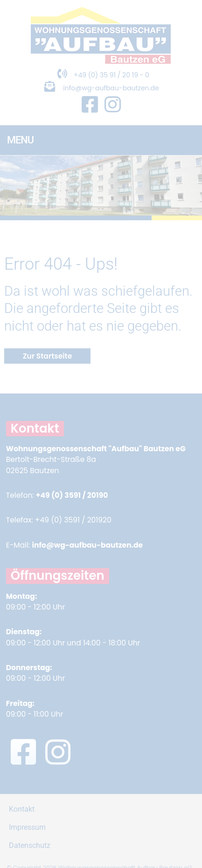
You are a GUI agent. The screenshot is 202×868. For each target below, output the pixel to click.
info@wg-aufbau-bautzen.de (111, 88)
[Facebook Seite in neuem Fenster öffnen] (90, 105)
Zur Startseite (48, 356)
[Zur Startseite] (101, 61)
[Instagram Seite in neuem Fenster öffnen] (113, 105)
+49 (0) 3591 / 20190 (72, 495)
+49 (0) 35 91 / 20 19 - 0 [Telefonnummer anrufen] (101, 75)
